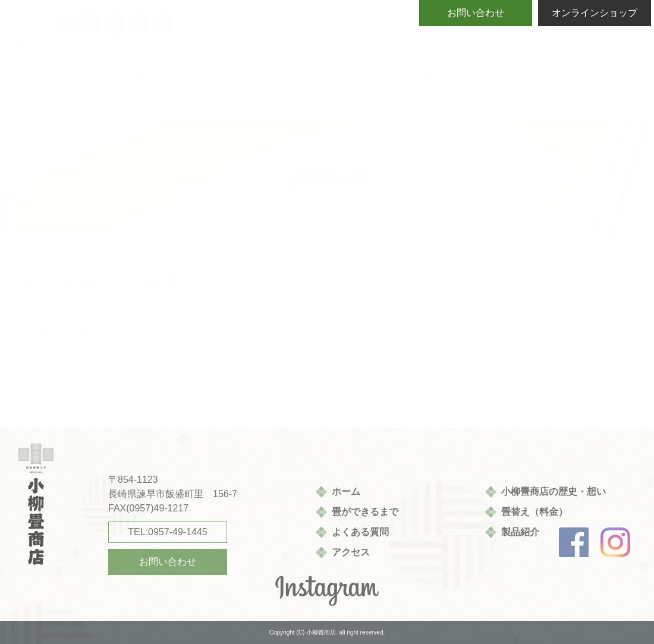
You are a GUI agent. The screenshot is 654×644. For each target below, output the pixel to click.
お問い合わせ (476, 13)
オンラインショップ (595, 13)
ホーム (346, 491)
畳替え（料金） (534, 512)
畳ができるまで (365, 512)
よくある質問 (360, 532)
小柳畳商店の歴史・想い (554, 491)
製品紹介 (520, 532)
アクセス (351, 552)
